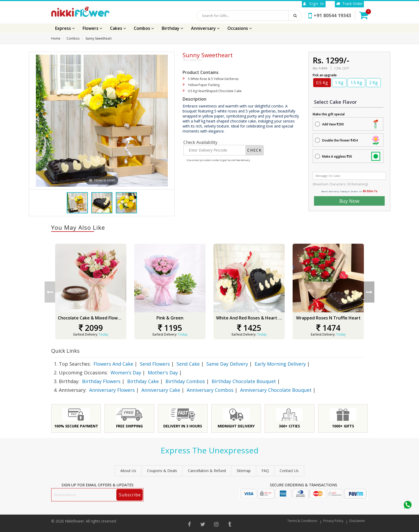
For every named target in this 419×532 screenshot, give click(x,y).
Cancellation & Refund (207, 471)
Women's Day (126, 373)
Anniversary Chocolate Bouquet (276, 390)
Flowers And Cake (113, 364)
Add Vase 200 (333, 124)
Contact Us (289, 471)
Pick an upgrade (325, 75)
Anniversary (205, 28)
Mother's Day (163, 373)
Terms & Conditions (302, 521)
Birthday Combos (185, 381)
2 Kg (373, 83)
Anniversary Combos (210, 390)
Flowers (92, 28)
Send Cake (188, 364)
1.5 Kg (356, 83)
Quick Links (65, 351)
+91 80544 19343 (330, 15)
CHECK (254, 150)
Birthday (172, 28)
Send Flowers (155, 364)
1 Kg (339, 83)
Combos (144, 28)
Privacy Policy (333, 521)
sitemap (244, 471)
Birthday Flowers (101, 381)
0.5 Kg (322, 83)
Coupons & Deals (162, 471)
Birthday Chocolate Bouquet (244, 381)
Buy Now (349, 201)
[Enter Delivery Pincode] (214, 150)
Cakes (118, 28)
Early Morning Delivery (280, 364)
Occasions (240, 28)
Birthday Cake (143, 381)
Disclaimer (357, 521)
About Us (128, 471)
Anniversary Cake (161, 390)
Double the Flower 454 (340, 140)
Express (65, 28)
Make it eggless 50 (337, 156)
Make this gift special (329, 114)
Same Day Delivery (227, 364)
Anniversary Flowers (112, 390)
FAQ (265, 471)
